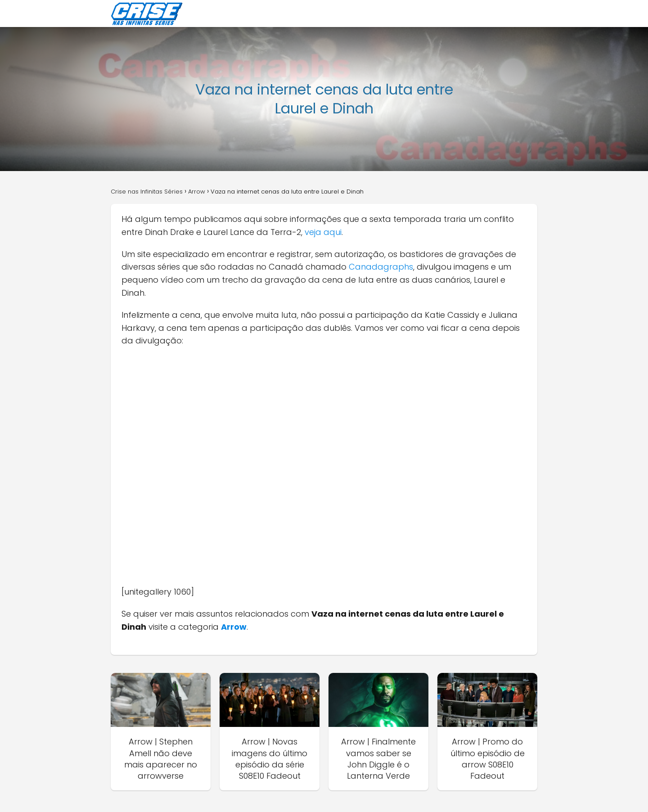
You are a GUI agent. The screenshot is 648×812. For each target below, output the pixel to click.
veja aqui (323, 232)
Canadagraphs (381, 267)
